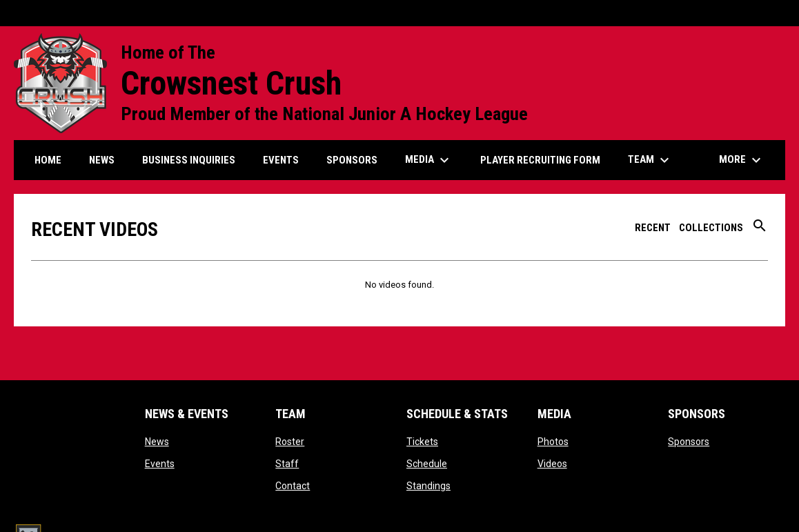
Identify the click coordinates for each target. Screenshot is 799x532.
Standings (428, 486)
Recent (653, 228)
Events (160, 464)
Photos (553, 442)
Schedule (427, 464)
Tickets (422, 442)
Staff (287, 464)
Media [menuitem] (429, 160)
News (157, 442)
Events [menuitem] (281, 160)
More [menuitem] (742, 160)
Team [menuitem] (650, 160)
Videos (552, 464)
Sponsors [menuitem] (352, 160)
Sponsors (689, 442)
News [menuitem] (102, 160)
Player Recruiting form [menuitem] (540, 160)
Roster (290, 442)
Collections (711, 228)
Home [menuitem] (48, 160)
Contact (293, 486)
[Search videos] (760, 230)
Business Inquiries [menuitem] (189, 160)
